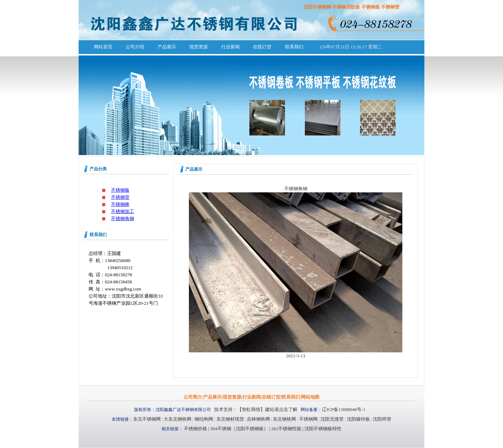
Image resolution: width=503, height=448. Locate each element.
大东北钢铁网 (178, 419)
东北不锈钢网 (147, 419)
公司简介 (193, 397)
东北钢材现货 (230, 419)
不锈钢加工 (123, 211)
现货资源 (198, 47)
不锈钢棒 (120, 204)
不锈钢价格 (195, 429)
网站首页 (103, 47)
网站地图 (310, 397)
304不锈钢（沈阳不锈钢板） (239, 429)
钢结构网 (204, 419)
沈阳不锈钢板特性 (323, 429)
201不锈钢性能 (286, 429)
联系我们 (294, 47)
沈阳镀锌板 (358, 419)
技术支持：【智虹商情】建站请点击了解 (256, 409)
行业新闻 (231, 47)
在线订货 (262, 47)
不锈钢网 (308, 419)
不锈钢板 (120, 190)
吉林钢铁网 (258, 419)
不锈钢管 (120, 197)
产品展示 (167, 47)
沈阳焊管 (382, 419)
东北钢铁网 (284, 419)
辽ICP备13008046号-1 (344, 409)
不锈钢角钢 (123, 218)
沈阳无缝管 (332, 419)
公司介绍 (135, 47)
